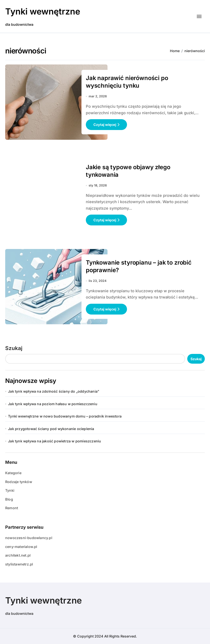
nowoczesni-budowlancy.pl (29, 538)
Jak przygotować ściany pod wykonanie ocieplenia (51, 429)
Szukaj (14, 348)
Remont (12, 508)
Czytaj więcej (106, 125)
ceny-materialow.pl (21, 547)
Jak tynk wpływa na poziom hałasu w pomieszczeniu (53, 404)
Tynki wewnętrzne (44, 11)
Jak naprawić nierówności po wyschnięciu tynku (127, 82)
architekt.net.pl (18, 555)
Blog (9, 499)
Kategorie (13, 473)
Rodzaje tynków (19, 482)
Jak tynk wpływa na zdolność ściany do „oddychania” (54, 391)
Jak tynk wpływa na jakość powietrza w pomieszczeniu (55, 441)
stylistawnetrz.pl (19, 564)
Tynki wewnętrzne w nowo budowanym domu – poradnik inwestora (65, 416)
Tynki (10, 490)
